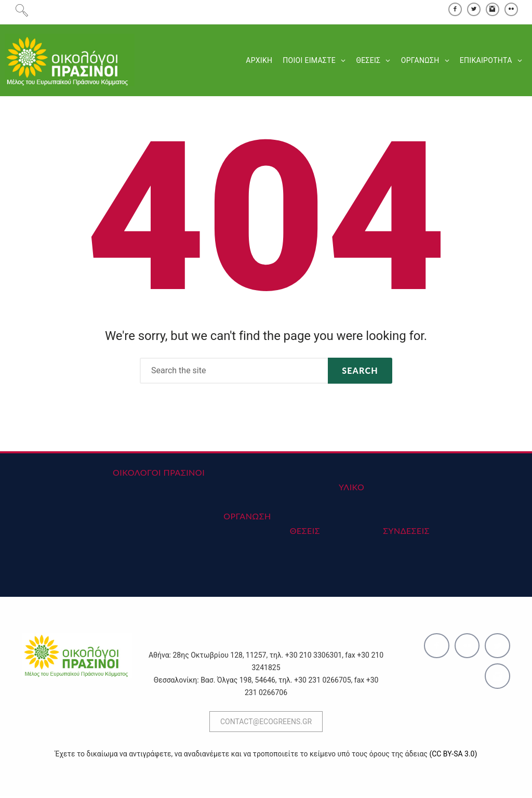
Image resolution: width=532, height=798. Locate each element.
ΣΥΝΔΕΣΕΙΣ (406, 532)
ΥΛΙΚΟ (351, 488)
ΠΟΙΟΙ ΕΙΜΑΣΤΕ (309, 61)
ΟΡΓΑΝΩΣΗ (420, 61)
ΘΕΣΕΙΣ (368, 61)
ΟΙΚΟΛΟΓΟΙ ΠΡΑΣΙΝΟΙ (159, 474)
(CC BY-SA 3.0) (453, 755)
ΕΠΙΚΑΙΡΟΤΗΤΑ (486, 61)
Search (360, 372)
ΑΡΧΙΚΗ (258, 61)
